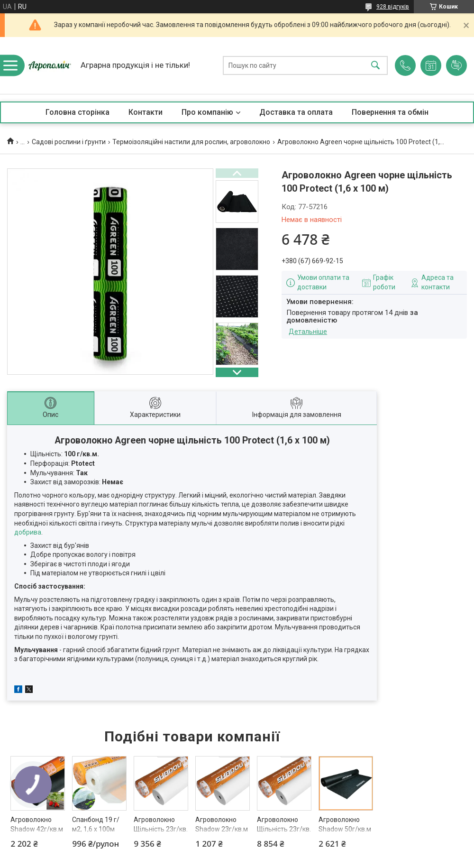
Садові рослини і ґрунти (69, 142)
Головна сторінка (77, 112)
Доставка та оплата (296, 112)
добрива (28, 532)
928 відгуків (393, 7)
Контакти (146, 112)
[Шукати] (375, 66)
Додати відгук (456, 65)
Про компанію (207, 112)
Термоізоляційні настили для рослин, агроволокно (191, 142)
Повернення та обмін (390, 112)
